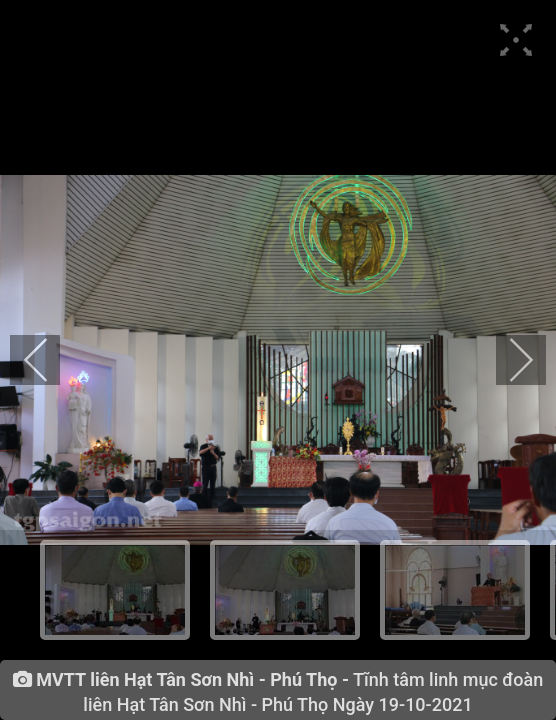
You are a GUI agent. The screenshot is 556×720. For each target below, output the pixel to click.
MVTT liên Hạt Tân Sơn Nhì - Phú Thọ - (192, 680)
